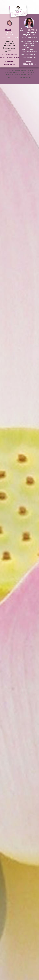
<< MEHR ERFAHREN (10, 63)
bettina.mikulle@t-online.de (10, 57)
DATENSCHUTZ (25, 78)
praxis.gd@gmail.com (29, 57)
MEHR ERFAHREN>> (29, 63)
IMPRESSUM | (13, 78)
